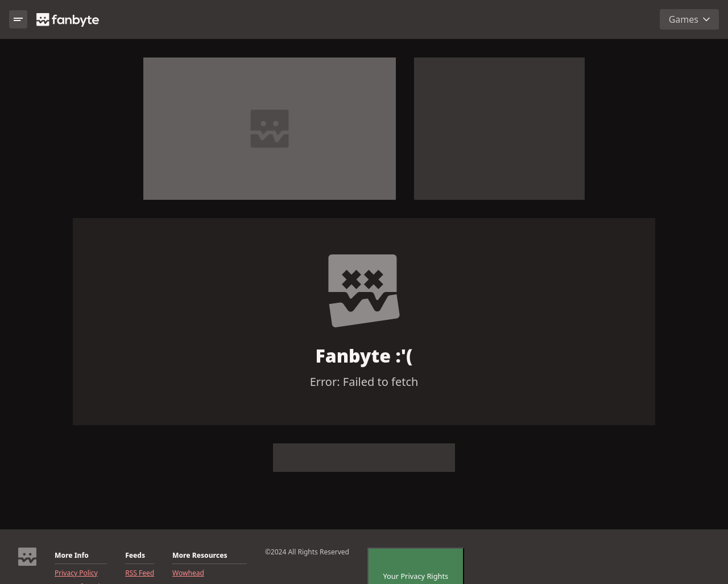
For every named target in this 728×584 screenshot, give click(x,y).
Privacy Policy (76, 573)
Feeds (135, 556)
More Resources (200, 556)
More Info (72, 556)
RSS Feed (140, 573)
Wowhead (188, 573)
